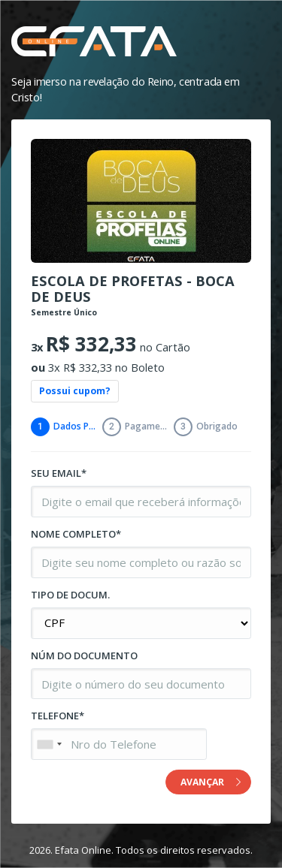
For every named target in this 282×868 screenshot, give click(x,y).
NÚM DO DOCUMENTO (84, 656)
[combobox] (49, 744)
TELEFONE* (58, 716)
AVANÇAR (211, 782)
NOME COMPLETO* (76, 534)
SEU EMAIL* (59, 473)
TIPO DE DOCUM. (70, 595)
